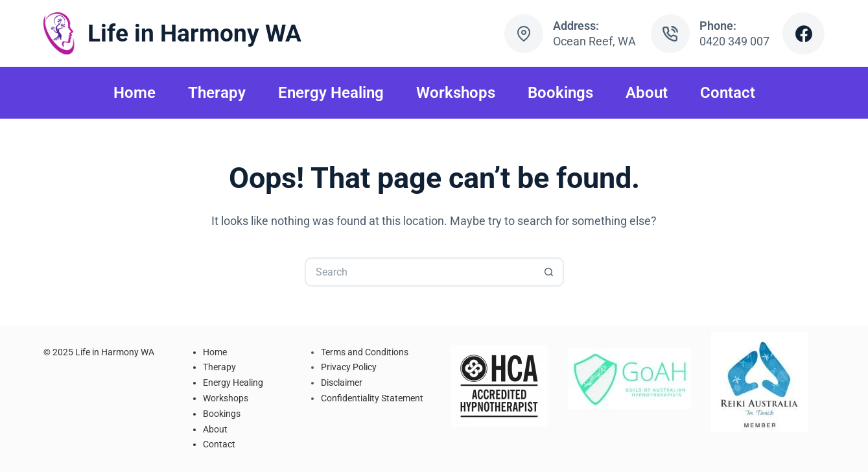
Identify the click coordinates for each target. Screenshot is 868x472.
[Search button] (549, 272)
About (647, 93)
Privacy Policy (349, 367)
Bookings (560, 93)
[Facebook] (803, 33)
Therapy (217, 93)
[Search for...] (420, 272)
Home (135, 93)
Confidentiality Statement (372, 398)
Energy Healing (331, 93)
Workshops (456, 93)
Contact (728, 93)
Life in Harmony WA (194, 33)
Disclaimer (342, 383)
